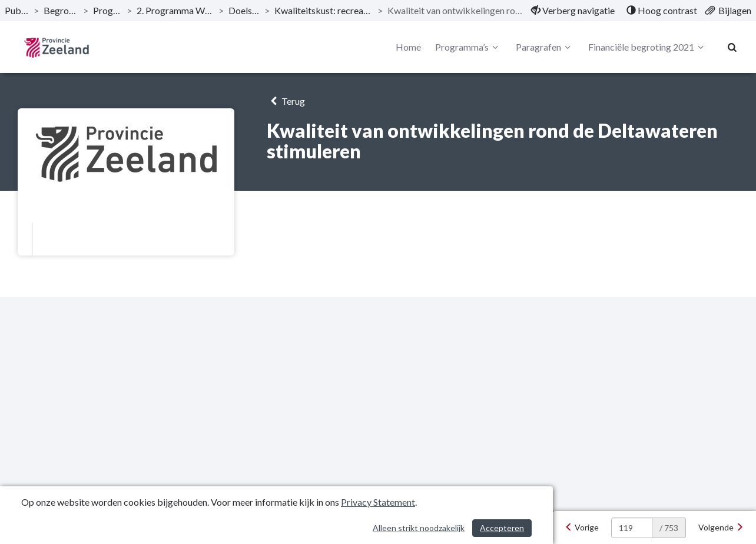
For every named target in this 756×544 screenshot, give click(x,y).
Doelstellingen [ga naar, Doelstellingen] (244, 10)
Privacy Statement (378, 502)
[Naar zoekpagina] (732, 47)
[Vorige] (582, 528)
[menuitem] (573, 11)
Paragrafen (545, 47)
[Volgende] (721, 528)
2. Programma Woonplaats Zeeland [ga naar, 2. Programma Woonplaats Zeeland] (175, 10)
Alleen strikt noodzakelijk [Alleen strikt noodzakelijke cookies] (419, 528)
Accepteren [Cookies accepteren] (502, 528)
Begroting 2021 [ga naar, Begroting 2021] (61, 10)
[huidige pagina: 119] (632, 528)
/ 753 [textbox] (669, 528)
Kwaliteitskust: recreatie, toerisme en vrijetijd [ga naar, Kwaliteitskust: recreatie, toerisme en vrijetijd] (324, 10)
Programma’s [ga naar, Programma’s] (107, 10)
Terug (286, 101)
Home (408, 47)
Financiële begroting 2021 (648, 47)
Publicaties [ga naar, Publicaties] (17, 10)
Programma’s (468, 47)
